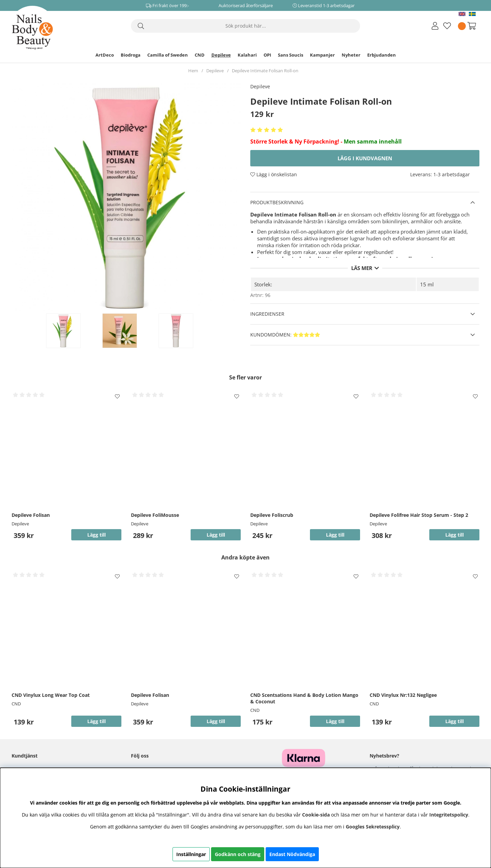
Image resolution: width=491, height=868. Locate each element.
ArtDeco (105, 55)
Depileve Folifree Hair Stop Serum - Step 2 (419, 515)
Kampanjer (322, 55)
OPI (267, 55)
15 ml (427, 284)
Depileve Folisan (31, 515)
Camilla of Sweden (168, 55)
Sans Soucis (291, 55)
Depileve (221, 55)
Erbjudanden (382, 55)
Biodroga (131, 55)
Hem (193, 71)
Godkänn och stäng (238, 854)
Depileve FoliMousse (155, 515)
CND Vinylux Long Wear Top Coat (51, 695)
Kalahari (247, 55)
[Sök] (245, 26)
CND (200, 55)
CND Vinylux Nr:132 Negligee (403, 695)
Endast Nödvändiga (292, 854)
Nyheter (351, 55)
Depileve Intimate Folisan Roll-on (265, 71)
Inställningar (191, 854)
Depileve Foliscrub (272, 515)
